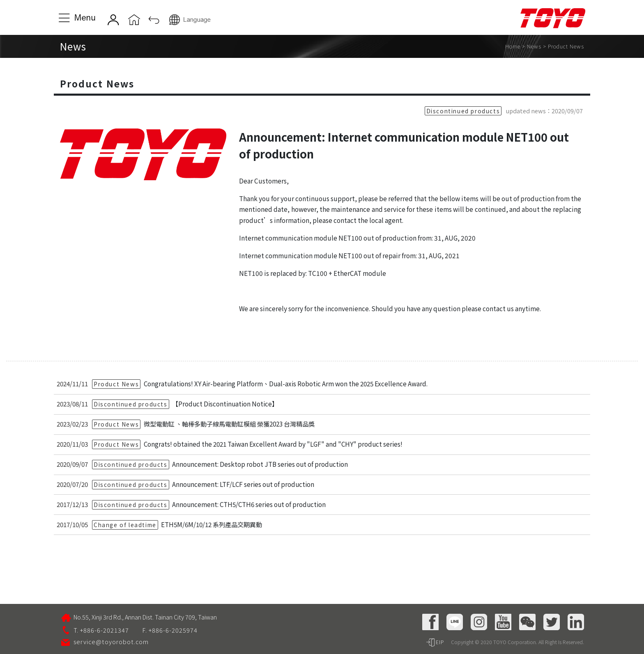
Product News (566, 46)
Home (513, 46)
